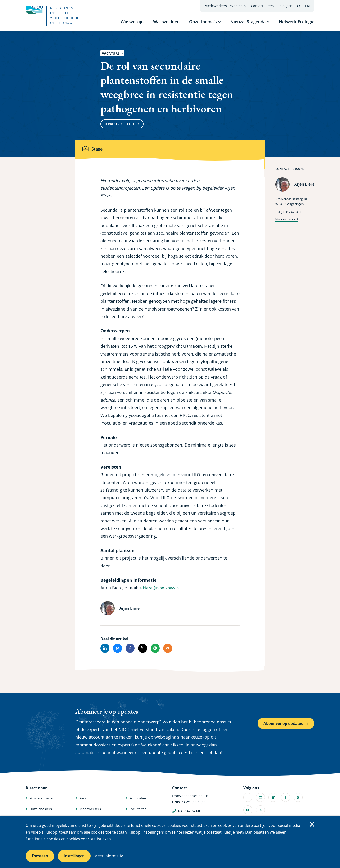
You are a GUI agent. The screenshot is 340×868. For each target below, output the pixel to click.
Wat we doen (166, 22)
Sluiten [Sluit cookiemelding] (312, 824)
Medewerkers (216, 6)
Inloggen (285, 6)
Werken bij (239, 6)
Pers (270, 6)
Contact (257, 6)
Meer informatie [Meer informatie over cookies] (109, 856)
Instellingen (74, 856)
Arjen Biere (304, 184)
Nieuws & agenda (248, 22)
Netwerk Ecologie (297, 22)
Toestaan (40, 856)
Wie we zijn (132, 22)
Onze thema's (203, 22)
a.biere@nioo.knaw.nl (161, 588)
